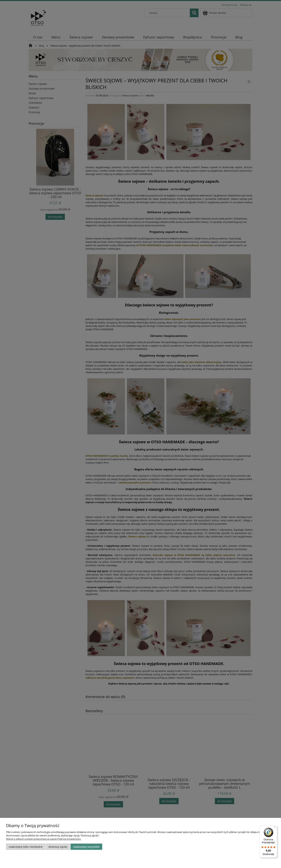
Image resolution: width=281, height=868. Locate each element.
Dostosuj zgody (58, 847)
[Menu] (275, 828)
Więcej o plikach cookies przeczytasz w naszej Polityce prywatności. (44, 839)
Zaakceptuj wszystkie (86, 847)
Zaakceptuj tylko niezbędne (26, 847)
